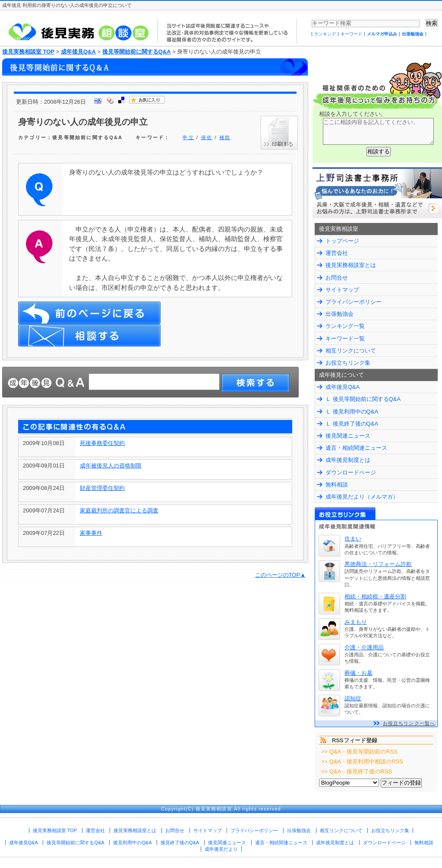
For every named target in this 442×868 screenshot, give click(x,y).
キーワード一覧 (345, 339)
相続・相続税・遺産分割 (375, 596)
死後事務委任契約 (102, 443)
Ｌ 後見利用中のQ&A (352, 412)
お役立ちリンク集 (348, 363)
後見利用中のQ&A (132, 843)
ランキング (325, 34)
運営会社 (337, 253)
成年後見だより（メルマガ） (362, 497)
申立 (188, 137)
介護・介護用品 (364, 647)
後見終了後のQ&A (180, 843)
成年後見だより (221, 849)
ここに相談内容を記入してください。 (378, 131)
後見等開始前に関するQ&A (137, 52)
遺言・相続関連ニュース (356, 448)
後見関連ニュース (348, 436)
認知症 (353, 698)
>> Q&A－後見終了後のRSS (357, 771)
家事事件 (91, 533)
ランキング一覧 (345, 326)
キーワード (351, 34)
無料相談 (337, 485)
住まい (353, 539)
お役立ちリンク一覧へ (409, 723)
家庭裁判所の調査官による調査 (119, 510)
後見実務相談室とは (351, 265)
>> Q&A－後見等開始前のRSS (359, 752)
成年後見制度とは (348, 460)
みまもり (356, 622)
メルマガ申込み (382, 34)
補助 (225, 137)
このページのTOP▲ (280, 575)
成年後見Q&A (78, 52)
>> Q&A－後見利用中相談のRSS (362, 761)
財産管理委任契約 (102, 488)
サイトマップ (342, 290)
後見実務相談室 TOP (28, 52)
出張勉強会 (413, 34)
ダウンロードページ (351, 472)
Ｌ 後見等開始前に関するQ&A (363, 399)
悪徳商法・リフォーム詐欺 (378, 564)
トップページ (342, 241)
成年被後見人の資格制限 (111, 466)
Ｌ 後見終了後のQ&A (352, 424)
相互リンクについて (351, 351)
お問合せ (337, 278)
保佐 (207, 137)
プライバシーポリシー (354, 302)
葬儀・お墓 (358, 673)
